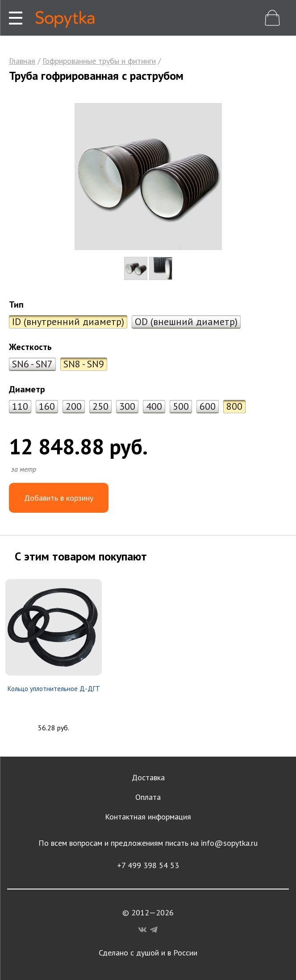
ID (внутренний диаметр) (68, 321)
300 (127, 406)
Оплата (148, 797)
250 (100, 406)
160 (47, 406)
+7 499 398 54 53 (148, 865)
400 (154, 406)
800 (234, 406)
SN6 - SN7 (32, 364)
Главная (22, 61)
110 (20, 406)
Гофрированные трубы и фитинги (99, 61)
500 (181, 406)
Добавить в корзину (59, 498)
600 (208, 406)
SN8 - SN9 (84, 364)
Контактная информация (148, 817)
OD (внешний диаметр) (186, 321)
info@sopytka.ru (229, 843)
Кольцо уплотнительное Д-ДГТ (54, 689)
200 (74, 406)
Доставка (148, 777)
